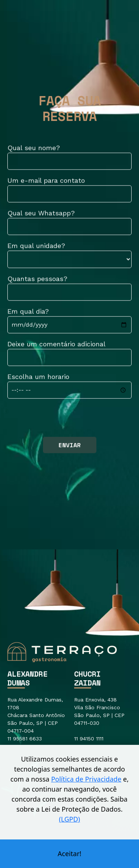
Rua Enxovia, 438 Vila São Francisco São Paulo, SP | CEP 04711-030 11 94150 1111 (99, 719)
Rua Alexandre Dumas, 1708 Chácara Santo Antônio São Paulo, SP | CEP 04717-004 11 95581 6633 (36, 719)
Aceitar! (70, 854)
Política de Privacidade (86, 779)
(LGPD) (69, 819)
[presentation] (64, 419)
